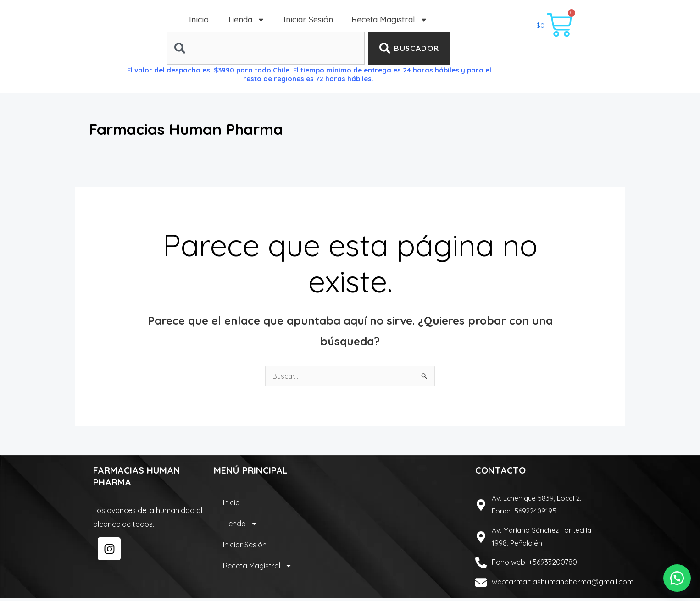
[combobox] (266, 48)
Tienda (246, 20)
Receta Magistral (390, 20)
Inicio (199, 19)
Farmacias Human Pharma (214, 128)
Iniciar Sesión (308, 19)
